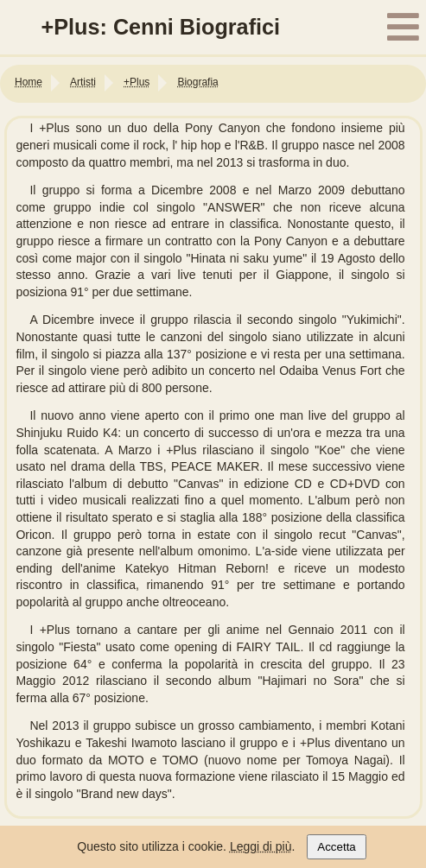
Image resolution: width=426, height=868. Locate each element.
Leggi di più (261, 846)
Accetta (336, 847)
